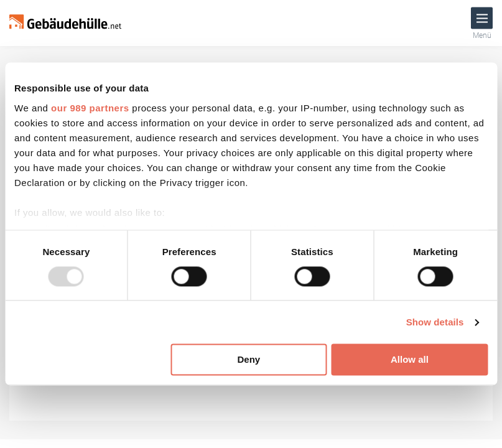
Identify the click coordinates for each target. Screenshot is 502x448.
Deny (249, 360)
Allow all (410, 360)
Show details (435, 322)
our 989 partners (90, 108)
